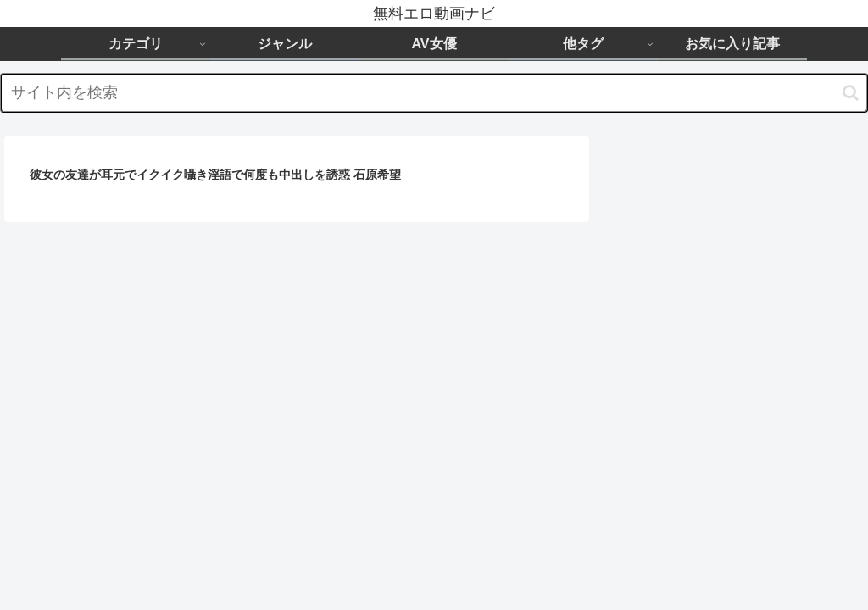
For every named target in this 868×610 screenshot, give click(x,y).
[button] (851, 93)
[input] (434, 93)
